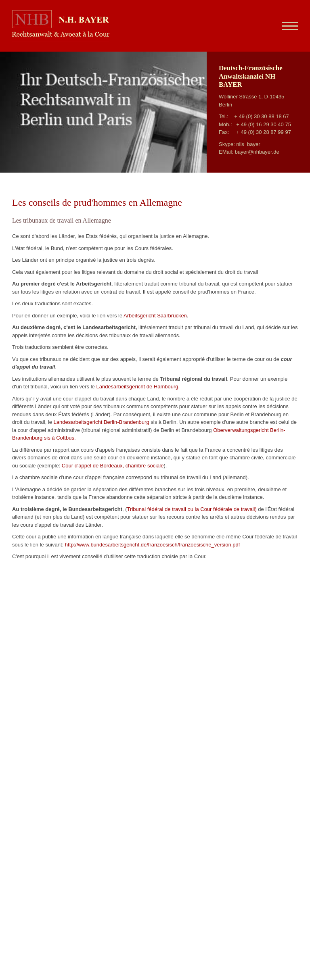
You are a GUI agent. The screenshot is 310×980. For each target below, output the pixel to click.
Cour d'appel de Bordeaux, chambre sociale (113, 466)
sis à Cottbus (59, 438)
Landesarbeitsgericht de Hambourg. (138, 387)
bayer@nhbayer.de (257, 152)
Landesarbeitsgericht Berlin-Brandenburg (102, 422)
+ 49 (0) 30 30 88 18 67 (262, 116)
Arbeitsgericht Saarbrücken (155, 316)
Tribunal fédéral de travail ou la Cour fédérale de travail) (192, 509)
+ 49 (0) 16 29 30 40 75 (264, 124)
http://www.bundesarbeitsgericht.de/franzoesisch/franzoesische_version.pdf (153, 545)
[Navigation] (287, 26)
